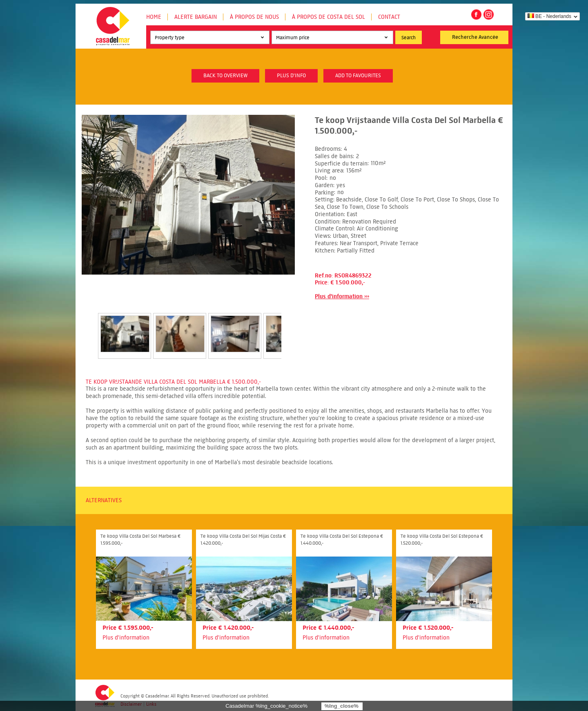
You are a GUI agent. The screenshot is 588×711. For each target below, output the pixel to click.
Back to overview (225, 76)
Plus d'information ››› (342, 296)
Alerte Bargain (196, 17)
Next (291, 327)
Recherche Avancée (475, 37)
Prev (88, 327)
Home (154, 17)
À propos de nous (254, 17)
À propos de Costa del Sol (329, 17)
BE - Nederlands (549, 16)
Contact (389, 17)
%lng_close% (342, 706)
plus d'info (291, 76)
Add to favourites (358, 76)
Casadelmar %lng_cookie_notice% (266, 706)
